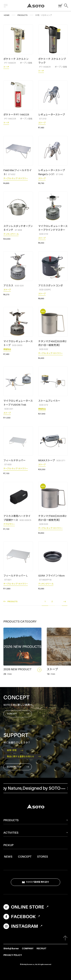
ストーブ (42, 123)
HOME (7, 15)
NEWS (8, 856)
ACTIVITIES (11, 832)
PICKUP (8, 845)
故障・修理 (15, 750)
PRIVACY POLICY (13, 955)
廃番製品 (7, 350)
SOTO (36, 6)
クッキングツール (11, 234)
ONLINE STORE (60, 6)
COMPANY (28, 948)
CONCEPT (18, 714)
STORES (43, 856)
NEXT (65, 602)
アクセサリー (9, 525)
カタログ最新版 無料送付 (36, 882)
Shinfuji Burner (11, 948)
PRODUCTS (22, 15)
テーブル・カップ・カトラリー (16, 179)
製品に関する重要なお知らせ (24, 756)
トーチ (6, 67)
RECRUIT (41, 948)
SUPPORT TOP (18, 767)
